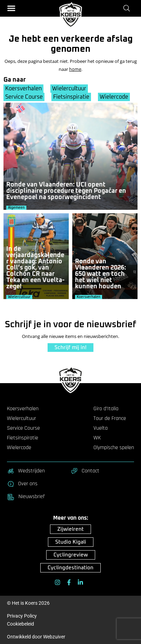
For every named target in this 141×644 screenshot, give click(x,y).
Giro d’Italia (106, 409)
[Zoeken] (128, 8)
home (75, 70)
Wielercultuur (69, 89)
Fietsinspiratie (71, 97)
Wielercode (114, 97)
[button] (11, 8)
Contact (85, 471)
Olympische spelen (114, 448)
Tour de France (110, 419)
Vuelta (101, 428)
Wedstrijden (26, 471)
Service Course (24, 97)
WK (97, 438)
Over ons (22, 484)
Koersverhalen (23, 89)
